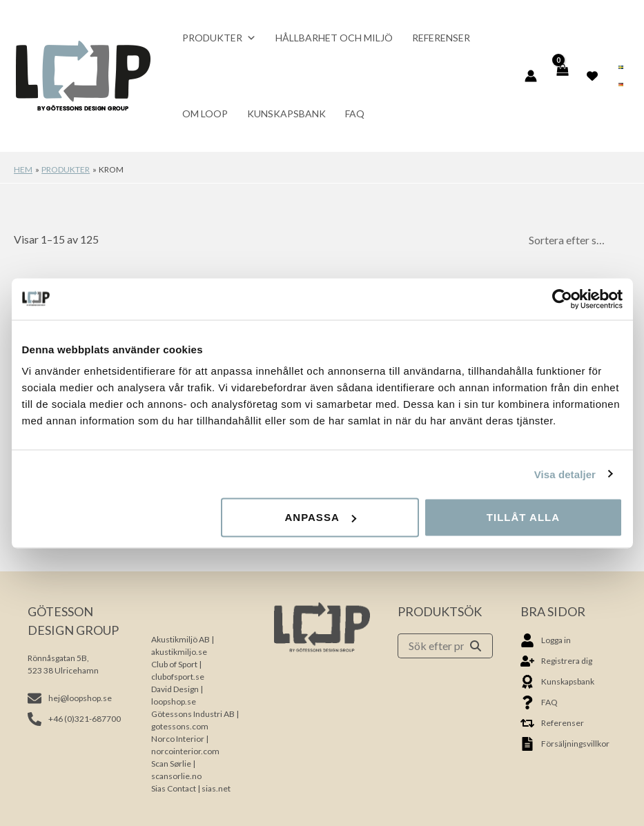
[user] (546, 640)
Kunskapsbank (286, 114)
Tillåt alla (523, 517)
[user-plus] (556, 661)
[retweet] (552, 723)
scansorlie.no (176, 776)
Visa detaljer (565, 474)
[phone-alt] (74, 719)
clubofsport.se (178, 677)
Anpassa (320, 517)
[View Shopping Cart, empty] (562, 76)
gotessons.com (180, 726)
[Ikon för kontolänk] (531, 76)
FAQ (355, 114)
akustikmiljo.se (179, 652)
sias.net (216, 788)
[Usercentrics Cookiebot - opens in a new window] (562, 299)
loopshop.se (174, 701)
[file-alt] (565, 744)
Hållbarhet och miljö (334, 38)
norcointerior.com (185, 751)
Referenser (441, 38)
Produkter (219, 38)
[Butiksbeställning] (575, 240)
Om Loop (205, 114)
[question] (539, 702)
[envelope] (70, 698)
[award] (557, 682)
